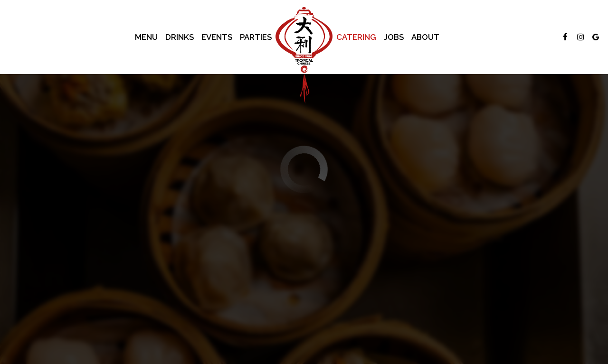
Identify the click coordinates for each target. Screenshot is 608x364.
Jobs (394, 37)
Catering (356, 37)
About (425, 37)
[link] (304, 55)
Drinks (180, 37)
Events (217, 37)
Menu (146, 37)
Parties (256, 37)
